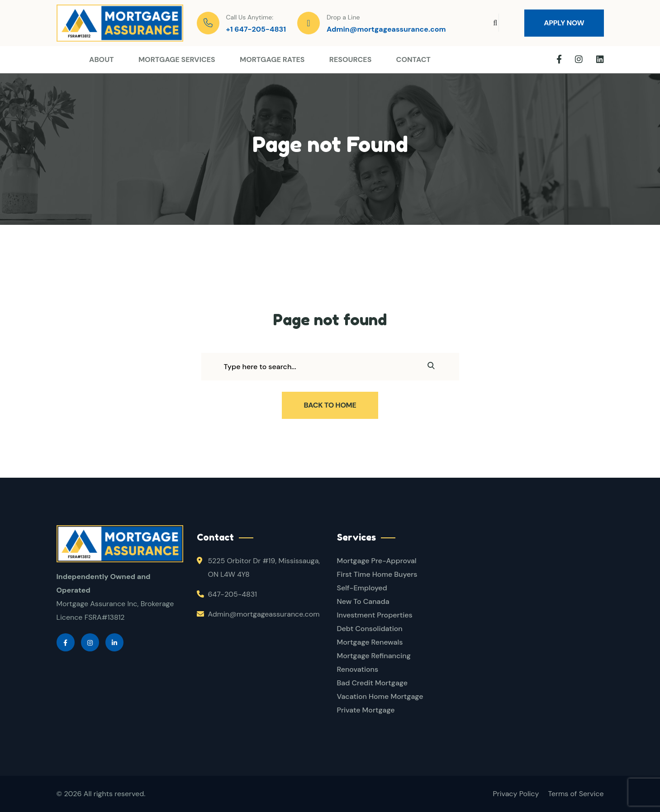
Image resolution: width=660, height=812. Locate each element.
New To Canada (363, 601)
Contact (413, 59)
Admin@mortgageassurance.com (386, 29)
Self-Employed (362, 588)
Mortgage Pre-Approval (377, 561)
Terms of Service (576, 794)
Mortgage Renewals (370, 642)
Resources (351, 59)
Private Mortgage (366, 710)
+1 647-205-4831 (256, 29)
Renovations (358, 669)
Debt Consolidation (370, 629)
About (102, 59)
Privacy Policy (516, 794)
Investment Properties (375, 615)
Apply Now (564, 23)
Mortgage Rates (272, 59)
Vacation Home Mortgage (380, 696)
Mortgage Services (177, 59)
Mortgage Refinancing (374, 656)
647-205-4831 (233, 594)
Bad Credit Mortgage (372, 683)
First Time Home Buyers (377, 574)
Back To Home (330, 405)
